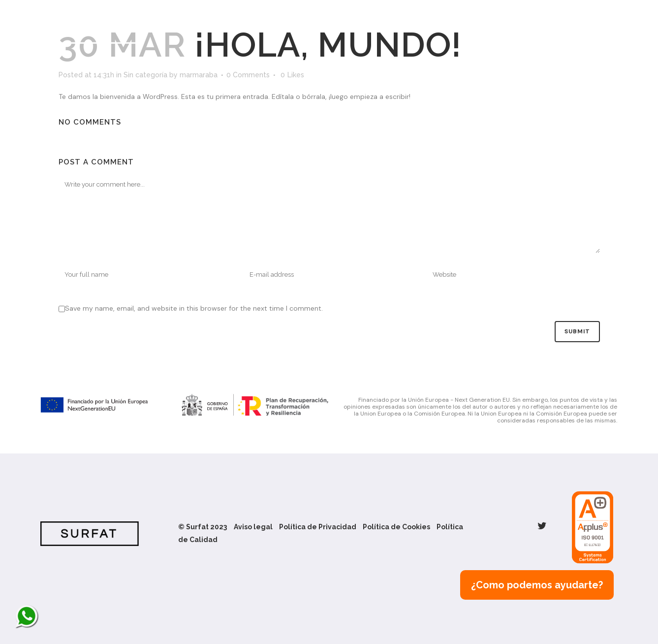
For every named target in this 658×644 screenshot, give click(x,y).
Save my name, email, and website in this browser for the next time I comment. (194, 308)
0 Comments (248, 75)
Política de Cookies (396, 527)
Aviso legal (253, 527)
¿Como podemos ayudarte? (537, 585)
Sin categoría (145, 75)
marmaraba (199, 75)
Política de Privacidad (318, 527)
